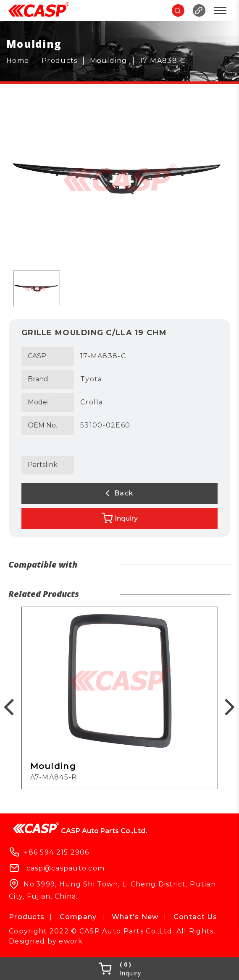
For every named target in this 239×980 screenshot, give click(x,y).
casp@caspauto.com (66, 868)
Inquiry (120, 518)
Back (120, 493)
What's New (135, 917)
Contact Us (196, 917)
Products (27, 917)
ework (71, 941)
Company (78, 917)
